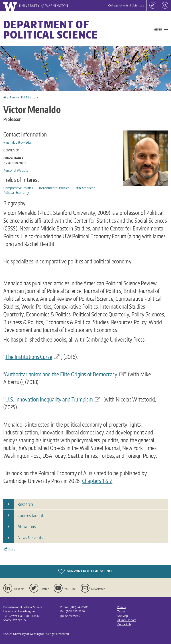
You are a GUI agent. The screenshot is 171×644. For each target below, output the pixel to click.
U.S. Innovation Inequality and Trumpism (53, 399)
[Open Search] (165, 6)
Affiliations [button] (27, 526)
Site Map (123, 616)
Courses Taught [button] (31, 515)
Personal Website (16, 170)
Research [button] (25, 504)
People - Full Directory (24, 97)
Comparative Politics (18, 188)
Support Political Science (85, 571)
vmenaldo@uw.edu (17, 142)
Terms (121, 611)
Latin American (84, 188)
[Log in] (153, 6)
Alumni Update (127, 620)
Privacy (122, 607)
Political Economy (16, 193)
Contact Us (124, 624)
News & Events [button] (30, 538)
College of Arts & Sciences (126, 5)
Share (10, 549)
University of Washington (29, 634)
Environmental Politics (53, 188)
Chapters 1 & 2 (97, 481)
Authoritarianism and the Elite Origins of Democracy (65, 374)
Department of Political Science (51, 29)
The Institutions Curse (32, 357)
